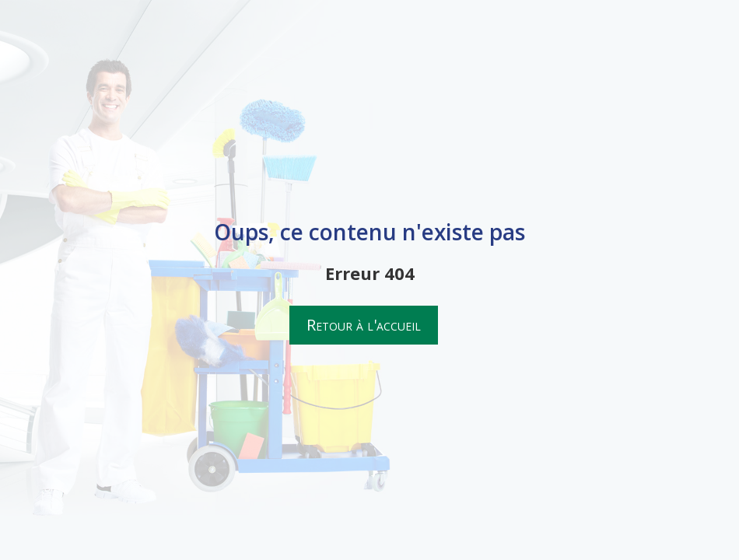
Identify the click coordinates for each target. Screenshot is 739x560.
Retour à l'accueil (364, 325)
